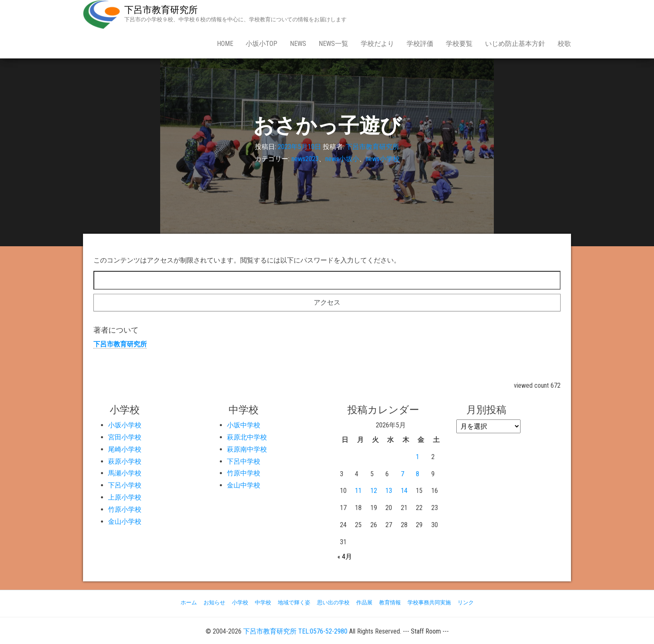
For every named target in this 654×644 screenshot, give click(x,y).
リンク (466, 602)
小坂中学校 (244, 425)
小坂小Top (262, 44)
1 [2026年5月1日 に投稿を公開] (418, 457)
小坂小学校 (125, 425)
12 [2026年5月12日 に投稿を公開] (374, 491)
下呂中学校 (244, 461)
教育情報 (390, 602)
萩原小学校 (125, 461)
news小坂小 (342, 159)
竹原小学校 (125, 509)
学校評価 (420, 44)
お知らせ (214, 602)
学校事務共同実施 (429, 602)
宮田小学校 (125, 437)
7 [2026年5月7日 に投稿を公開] (402, 474)
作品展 (364, 602)
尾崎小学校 (125, 449)
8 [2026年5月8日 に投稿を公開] (418, 474)
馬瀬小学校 (125, 473)
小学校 (240, 602)
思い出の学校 (333, 602)
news (298, 44)
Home (225, 44)
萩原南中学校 (247, 449)
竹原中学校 (244, 473)
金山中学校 (244, 485)
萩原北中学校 (247, 437)
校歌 (564, 44)
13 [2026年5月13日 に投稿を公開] (389, 491)
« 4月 (345, 557)
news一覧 (333, 44)
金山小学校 (125, 522)
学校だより (377, 44)
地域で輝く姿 (294, 602)
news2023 (305, 159)
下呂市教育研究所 (161, 10)
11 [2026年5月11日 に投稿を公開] (358, 491)
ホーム (189, 602)
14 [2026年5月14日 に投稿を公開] (404, 491)
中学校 (263, 602)
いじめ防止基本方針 (515, 44)
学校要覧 (459, 44)
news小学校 (383, 159)
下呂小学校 (125, 485)
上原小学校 (125, 497)
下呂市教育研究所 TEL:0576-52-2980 (295, 631)
